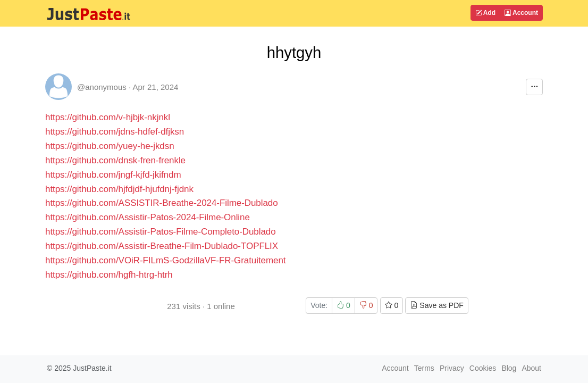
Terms (424, 368)
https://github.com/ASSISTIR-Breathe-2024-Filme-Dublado (162, 203)
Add (485, 13)
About (531, 368)
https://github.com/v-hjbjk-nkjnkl (108, 117)
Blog (509, 368)
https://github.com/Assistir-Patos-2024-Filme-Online (148, 217)
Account (521, 13)
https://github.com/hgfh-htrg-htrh (109, 275)
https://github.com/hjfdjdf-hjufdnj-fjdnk (119, 189)
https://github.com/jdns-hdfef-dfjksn (115, 132)
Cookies (483, 368)
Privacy (452, 368)
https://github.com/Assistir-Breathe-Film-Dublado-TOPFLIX (162, 246)
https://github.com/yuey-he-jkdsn (110, 146)
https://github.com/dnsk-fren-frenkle (115, 160)
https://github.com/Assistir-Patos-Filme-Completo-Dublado (161, 232)
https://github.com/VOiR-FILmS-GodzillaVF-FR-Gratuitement (166, 260)
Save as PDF (436, 305)
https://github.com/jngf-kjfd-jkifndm (113, 175)
